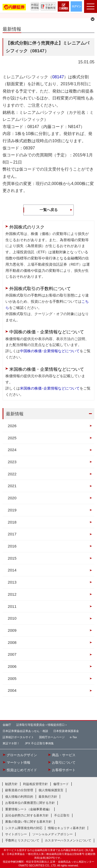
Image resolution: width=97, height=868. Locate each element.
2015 (12, 558)
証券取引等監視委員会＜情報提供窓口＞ (42, 725)
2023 (12, 462)
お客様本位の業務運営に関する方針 (30, 803)
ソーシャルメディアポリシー (53, 834)
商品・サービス (64, 755)
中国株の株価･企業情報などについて (50, 351)
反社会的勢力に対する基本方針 (27, 815)
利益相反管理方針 (35, 784)
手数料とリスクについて (22, 840)
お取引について (64, 763)
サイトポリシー (16, 834)
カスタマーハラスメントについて (68, 840)
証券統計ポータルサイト (18, 737)
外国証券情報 (35, 6)
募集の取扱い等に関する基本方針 (28, 822)
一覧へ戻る (49, 210)
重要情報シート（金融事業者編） (28, 809)
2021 (12, 486)
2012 (12, 594)
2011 (12, 606)
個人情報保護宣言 (51, 790)
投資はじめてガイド (22, 770)
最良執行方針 (48, 797)
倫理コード (61, 784)
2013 (12, 582)
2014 (12, 570)
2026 (12, 426)
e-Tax (73, 737)
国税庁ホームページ (52, 737)
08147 (58, 77)
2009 (12, 630)
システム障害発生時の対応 (24, 828)
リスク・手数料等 (50, 6)
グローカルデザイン (22, 755)
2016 (12, 546)
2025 (12, 438)
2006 (12, 666)
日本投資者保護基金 (66, 731)
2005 (12, 679)
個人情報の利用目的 (19, 797)
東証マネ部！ (11, 743)
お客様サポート (64, 770)
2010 (12, 618)
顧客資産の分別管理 (19, 790)
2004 (12, 690)
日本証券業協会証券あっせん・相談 (25, 731)
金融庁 (7, 725)
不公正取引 (62, 815)
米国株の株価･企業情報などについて (50, 388)
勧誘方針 (11, 784)
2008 (12, 642)
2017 (12, 534)
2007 (12, 654)
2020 (12, 498)
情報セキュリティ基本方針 (66, 828)
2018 (12, 522)
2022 (12, 474)
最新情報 (15, 414)
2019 (12, 510)
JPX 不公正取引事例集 (39, 743)
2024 (12, 450)
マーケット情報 (18, 763)
